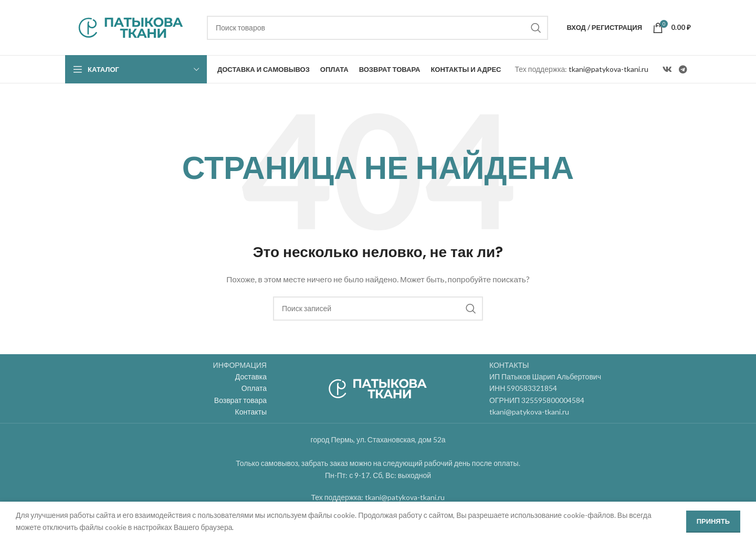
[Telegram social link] (683, 69)
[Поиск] (377, 28)
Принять (713, 521)
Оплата (254, 388)
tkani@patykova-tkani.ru (608, 69)
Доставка (251, 376)
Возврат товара (240, 400)
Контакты (251, 412)
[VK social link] (667, 69)
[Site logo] (131, 26)
